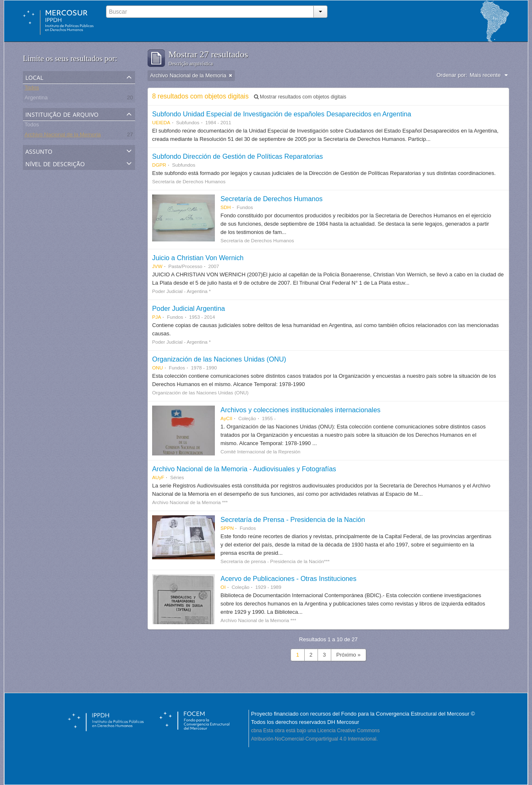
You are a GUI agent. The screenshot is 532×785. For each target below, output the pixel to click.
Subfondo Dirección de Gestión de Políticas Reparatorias (238, 156)
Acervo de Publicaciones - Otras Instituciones (289, 578)
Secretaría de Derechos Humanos (272, 199)
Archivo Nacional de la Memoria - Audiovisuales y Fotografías (244, 469)
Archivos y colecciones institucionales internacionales (301, 410)
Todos (32, 89)
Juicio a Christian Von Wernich (198, 258)
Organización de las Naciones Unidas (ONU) (219, 359)
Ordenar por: (452, 75)
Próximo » (349, 655)
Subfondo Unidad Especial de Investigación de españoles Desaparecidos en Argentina (282, 114)
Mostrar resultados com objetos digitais (300, 97)
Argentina (36, 99)
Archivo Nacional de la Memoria (63, 136)
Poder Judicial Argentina (188, 308)
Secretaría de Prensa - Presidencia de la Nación (293, 519)
